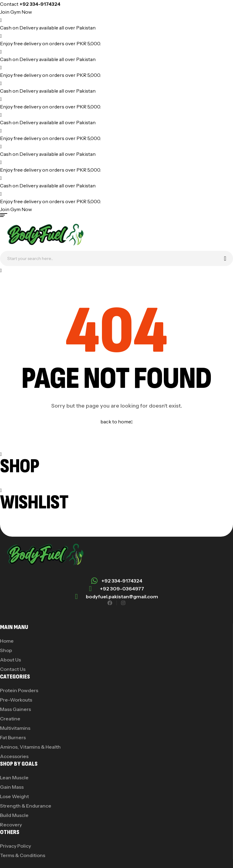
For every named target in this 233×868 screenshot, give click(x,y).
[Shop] (1, 454)
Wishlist (34, 502)
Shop (20, 466)
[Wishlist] (1, 490)
